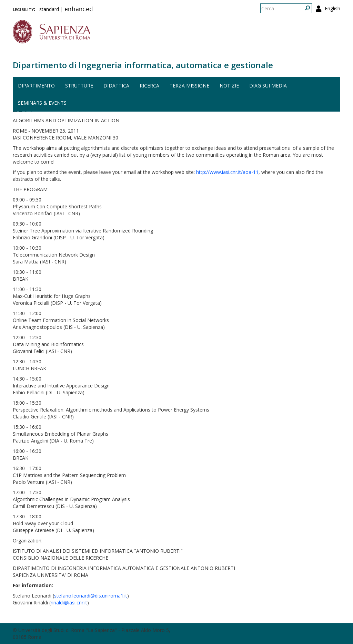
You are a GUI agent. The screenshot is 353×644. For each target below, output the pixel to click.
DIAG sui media (268, 86)
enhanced (79, 10)
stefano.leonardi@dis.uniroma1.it (91, 596)
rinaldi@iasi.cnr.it (69, 603)
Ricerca (149, 86)
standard (49, 9)
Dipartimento (36, 86)
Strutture (79, 86)
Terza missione (189, 86)
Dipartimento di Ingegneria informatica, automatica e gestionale (143, 65)
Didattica (116, 86)
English (332, 8)
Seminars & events (42, 103)
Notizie (229, 86)
